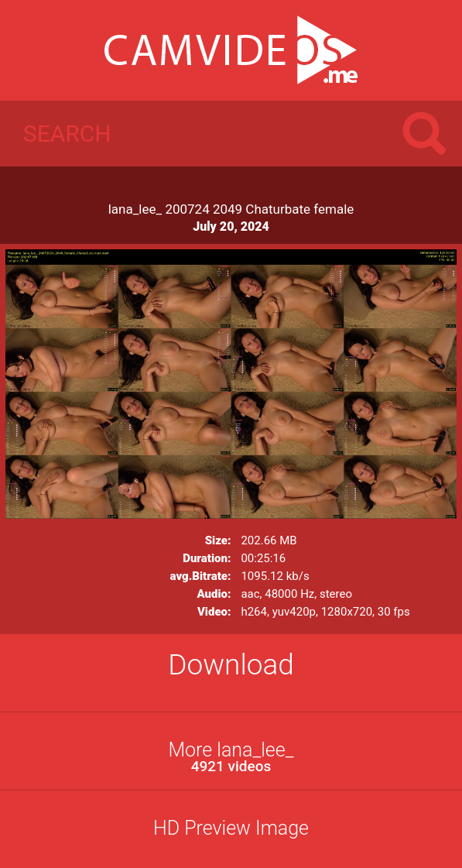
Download (231, 665)
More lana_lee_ (231, 757)
